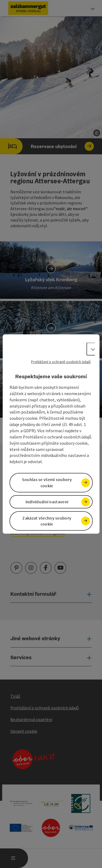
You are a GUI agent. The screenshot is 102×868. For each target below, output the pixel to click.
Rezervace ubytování (47, 146)
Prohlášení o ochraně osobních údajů (61, 362)
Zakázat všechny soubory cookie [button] (47, 521)
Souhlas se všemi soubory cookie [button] (47, 483)
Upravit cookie (24, 731)
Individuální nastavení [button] (47, 502)
